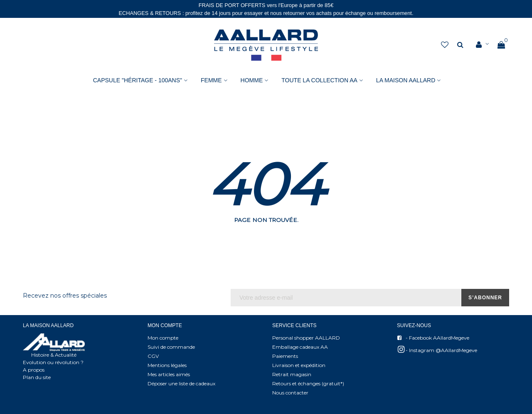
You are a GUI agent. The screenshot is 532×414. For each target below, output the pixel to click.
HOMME (252, 80)
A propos (34, 370)
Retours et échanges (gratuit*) (308, 383)
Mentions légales (167, 365)
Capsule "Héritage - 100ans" (138, 80)
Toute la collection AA (319, 80)
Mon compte (163, 338)
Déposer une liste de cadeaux (181, 383)
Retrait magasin (292, 374)
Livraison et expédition (299, 365)
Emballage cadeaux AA (300, 347)
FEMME (211, 80)
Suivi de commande (171, 347)
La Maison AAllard (406, 80)
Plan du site (37, 377)
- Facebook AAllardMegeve (433, 338)
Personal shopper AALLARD (306, 338)
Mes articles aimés (169, 374)
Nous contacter (290, 393)
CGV (153, 356)
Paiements (285, 356)
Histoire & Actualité (54, 355)
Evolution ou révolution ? (53, 362)
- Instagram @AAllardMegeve (437, 349)
